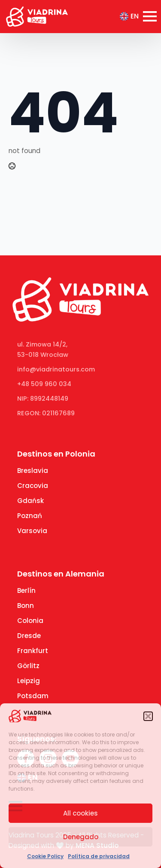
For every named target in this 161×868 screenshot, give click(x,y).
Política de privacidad (99, 856)
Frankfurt (33, 651)
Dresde (29, 636)
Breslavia (33, 471)
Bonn (26, 606)
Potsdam (33, 696)
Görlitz (28, 666)
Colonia (30, 621)
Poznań (30, 516)
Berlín (26, 590)
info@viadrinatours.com (56, 369)
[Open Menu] (150, 16)
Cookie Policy (45, 856)
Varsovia (32, 531)
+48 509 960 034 (44, 384)
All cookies (80, 813)
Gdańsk (30, 501)
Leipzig (29, 681)
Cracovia (33, 486)
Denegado (81, 837)
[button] (148, 716)
